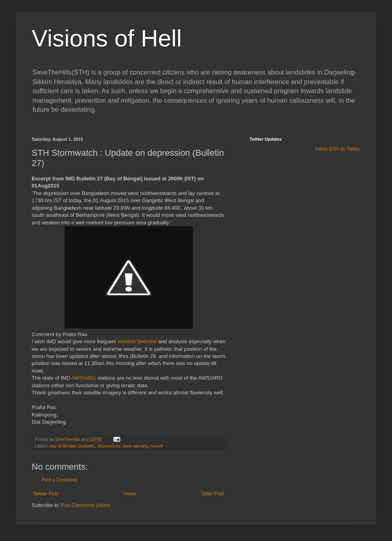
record (157, 446)
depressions (109, 446)
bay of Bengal (63, 446)
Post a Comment (59, 480)
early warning (135, 446)
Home (130, 494)
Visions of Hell (107, 38)
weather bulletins (137, 341)
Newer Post (46, 494)
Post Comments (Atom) (85, 505)
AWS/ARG (84, 378)
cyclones (87, 446)
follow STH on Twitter (338, 149)
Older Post (212, 494)
